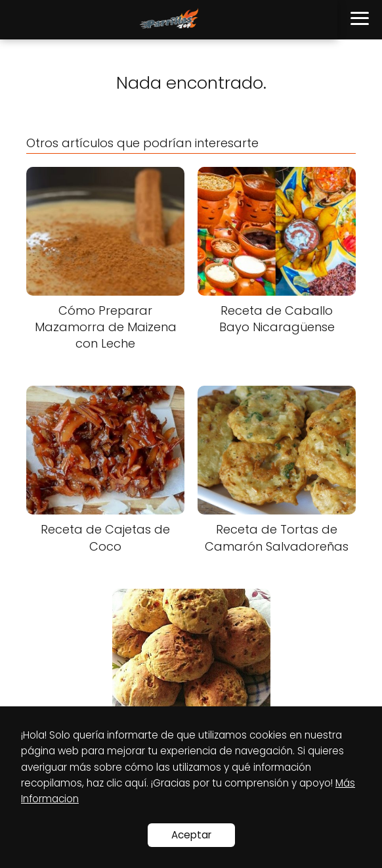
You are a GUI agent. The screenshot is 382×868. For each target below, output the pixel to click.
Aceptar (191, 835)
